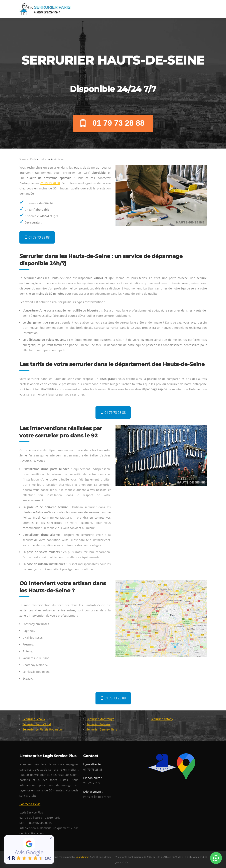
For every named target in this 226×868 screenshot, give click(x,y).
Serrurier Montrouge (100, 719)
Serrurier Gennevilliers (102, 729)
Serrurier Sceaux (34, 719)
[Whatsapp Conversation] (216, 858)
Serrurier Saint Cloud (37, 724)
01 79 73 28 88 (112, 123)
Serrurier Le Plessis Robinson (42, 729)
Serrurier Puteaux (98, 724)
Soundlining (82, 857)
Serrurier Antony (162, 719)
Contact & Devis (30, 804)
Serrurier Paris (28, 159)
